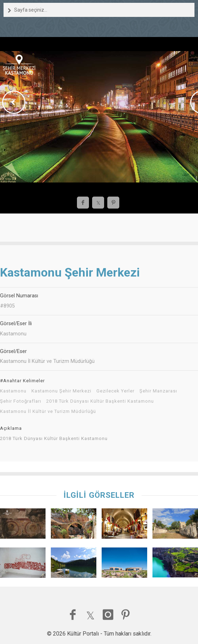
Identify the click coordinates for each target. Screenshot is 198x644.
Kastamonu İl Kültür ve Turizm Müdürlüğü (48, 411)
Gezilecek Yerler (115, 391)
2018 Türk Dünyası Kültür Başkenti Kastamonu (100, 401)
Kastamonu (13, 391)
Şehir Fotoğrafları (21, 401)
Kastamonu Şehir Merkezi (61, 391)
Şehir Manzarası (158, 391)
